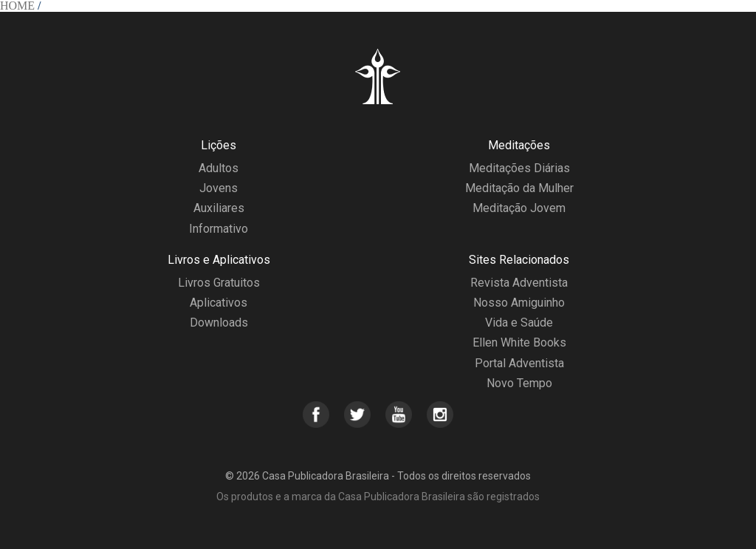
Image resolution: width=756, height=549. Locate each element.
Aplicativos (219, 303)
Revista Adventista (519, 283)
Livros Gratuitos (219, 283)
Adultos (219, 168)
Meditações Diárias (519, 168)
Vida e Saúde (519, 323)
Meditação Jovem (519, 208)
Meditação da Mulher (519, 188)
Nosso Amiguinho (519, 303)
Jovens (219, 188)
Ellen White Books (519, 342)
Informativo (219, 229)
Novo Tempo (519, 383)
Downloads (219, 323)
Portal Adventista (519, 363)
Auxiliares (219, 208)
